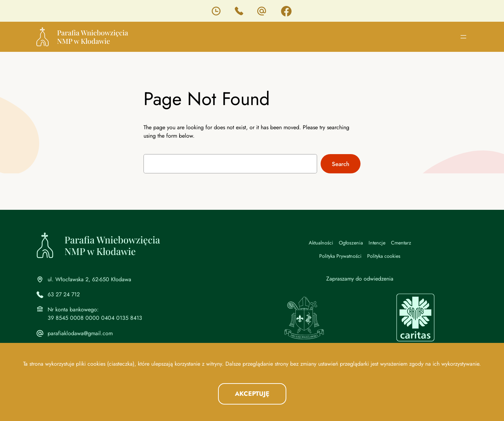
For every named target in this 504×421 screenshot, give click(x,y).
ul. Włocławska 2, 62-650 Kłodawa (89, 279)
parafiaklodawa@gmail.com (80, 333)
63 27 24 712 (64, 294)
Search (341, 164)
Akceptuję (252, 394)
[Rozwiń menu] (463, 37)
